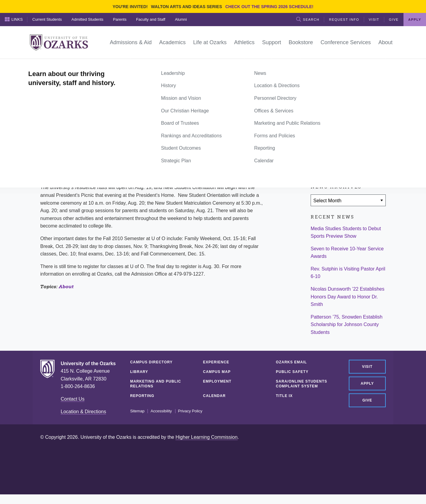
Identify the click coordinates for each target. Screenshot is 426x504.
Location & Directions (83, 412)
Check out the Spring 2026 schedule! (269, 7)
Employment (217, 381)
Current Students (47, 19)
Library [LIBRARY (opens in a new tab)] (139, 372)
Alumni (181, 19)
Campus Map (217, 372)
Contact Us (73, 399)
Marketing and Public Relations (156, 384)
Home (47, 66)
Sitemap (137, 411)
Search (308, 19)
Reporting (142, 396)
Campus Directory (151, 362)
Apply (415, 20)
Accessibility (161, 411)
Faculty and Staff (151, 19)
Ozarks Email (291, 362)
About (66, 287)
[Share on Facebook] (318, 135)
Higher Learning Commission (206, 437)
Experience (216, 362)
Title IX (284, 396)
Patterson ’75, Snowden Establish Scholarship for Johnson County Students (347, 325)
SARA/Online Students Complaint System (301, 384)
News (63, 66)
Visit (374, 20)
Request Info (344, 20)
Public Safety (292, 372)
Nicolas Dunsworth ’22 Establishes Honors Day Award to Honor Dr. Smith (347, 297)
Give (394, 20)
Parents (120, 19)
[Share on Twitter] (336, 135)
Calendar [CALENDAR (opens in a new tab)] (214, 396)
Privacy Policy (190, 411)
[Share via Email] (353, 135)
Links (14, 19)
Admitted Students (87, 19)
